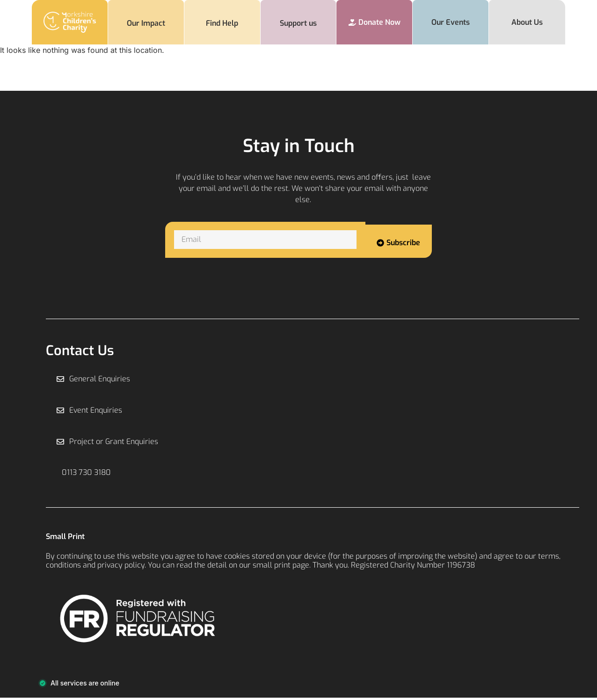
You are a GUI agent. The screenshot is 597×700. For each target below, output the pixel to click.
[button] (84, 474)
